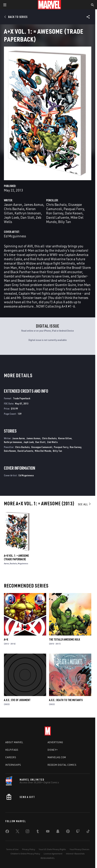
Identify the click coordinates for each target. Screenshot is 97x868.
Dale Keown (74, 213)
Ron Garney (55, 213)
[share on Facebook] (7, 832)
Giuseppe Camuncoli (42, 447)
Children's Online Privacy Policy (25, 854)
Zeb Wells (52, 442)
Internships (13, 765)
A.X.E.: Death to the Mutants (66, 700)
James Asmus (34, 204)
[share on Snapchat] (58, 832)
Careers (11, 757)
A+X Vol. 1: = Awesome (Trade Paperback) (16, 557)
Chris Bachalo (14, 209)
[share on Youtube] (48, 832)
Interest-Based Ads (75, 854)
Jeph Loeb (11, 217)
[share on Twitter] (17, 832)
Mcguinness (23, 563)
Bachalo (13, 563)
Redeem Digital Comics (62, 765)
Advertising (55, 742)
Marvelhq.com (57, 757)
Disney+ (53, 750)
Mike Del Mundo (43, 451)
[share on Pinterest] (68, 832)
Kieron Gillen (65, 438)
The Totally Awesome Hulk (64, 639)
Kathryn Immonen (28, 213)
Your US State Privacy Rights (52, 849)
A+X (6, 639)
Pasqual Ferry (74, 209)
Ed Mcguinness (15, 236)
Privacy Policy (29, 849)
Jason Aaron (13, 204)
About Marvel (14, 742)
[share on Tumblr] (38, 832)
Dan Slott (27, 217)
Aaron (6, 563)
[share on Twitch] (78, 832)
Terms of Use (12, 849)
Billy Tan (65, 222)
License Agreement (53, 854)
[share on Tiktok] (88, 832)
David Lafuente (58, 217)
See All (85, 504)
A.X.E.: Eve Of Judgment (17, 700)
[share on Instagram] (27, 832)
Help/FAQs (12, 750)
